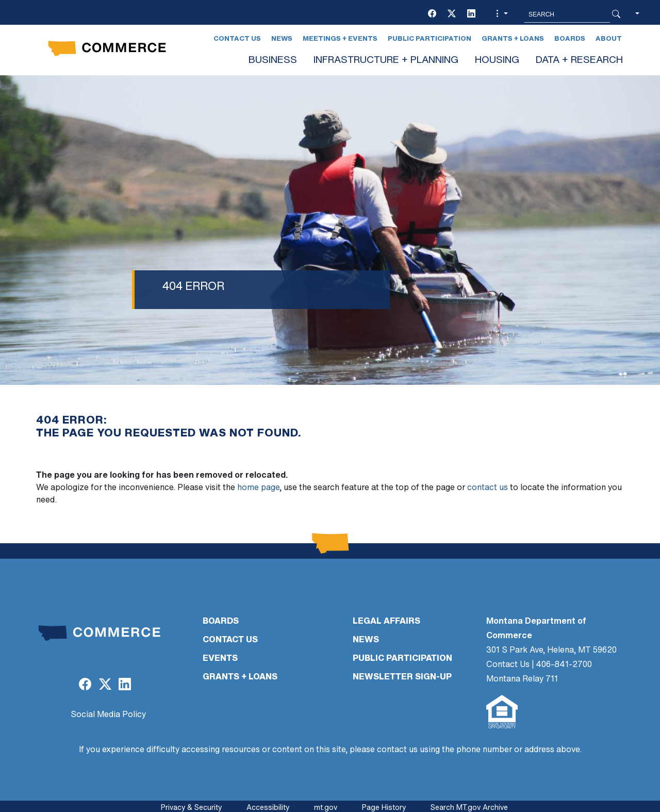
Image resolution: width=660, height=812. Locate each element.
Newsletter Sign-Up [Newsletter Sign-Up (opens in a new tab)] (402, 677)
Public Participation (430, 39)
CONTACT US (230, 640)
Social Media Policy (108, 715)
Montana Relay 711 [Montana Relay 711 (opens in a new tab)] (522, 679)
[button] (501, 14)
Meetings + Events (340, 39)
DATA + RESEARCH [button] (579, 61)
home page (258, 488)
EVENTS (220, 659)
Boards (570, 39)
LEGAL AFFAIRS (386, 622)
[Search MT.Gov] (567, 14)
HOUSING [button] (497, 61)
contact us (488, 488)
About (609, 39)
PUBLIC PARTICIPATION (402, 659)
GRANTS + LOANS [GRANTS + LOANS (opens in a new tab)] (240, 677)
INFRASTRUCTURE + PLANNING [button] (386, 61)
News (282, 39)
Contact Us (237, 39)
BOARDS (221, 622)
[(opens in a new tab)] (432, 14)
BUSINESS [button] (273, 61)
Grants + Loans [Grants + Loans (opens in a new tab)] (513, 39)
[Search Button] (616, 14)
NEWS (366, 640)
